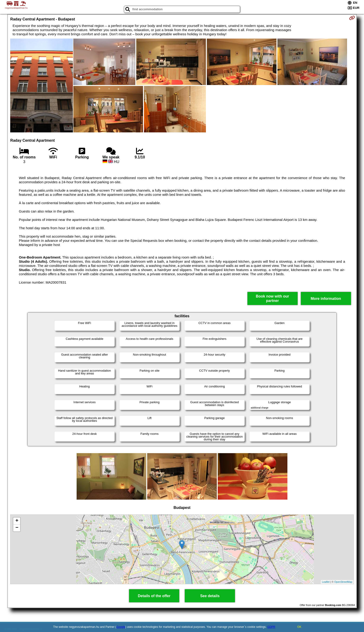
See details (210, 596)
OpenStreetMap (343, 582)
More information (326, 299)
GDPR (271, 627)
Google (121, 627)
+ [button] (17, 521)
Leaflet (326, 582)
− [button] (17, 528)
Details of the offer (154, 596)
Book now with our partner (272, 298)
